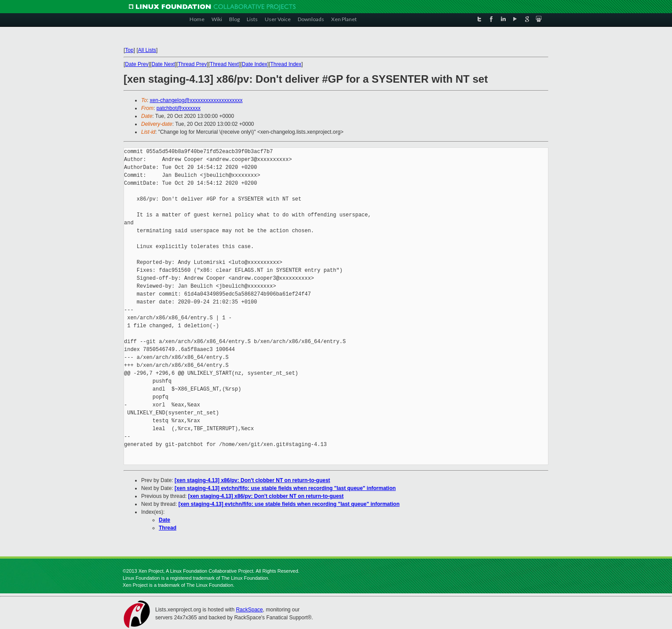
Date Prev (137, 64)
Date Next (163, 64)
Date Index (255, 64)
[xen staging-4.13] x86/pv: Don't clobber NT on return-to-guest (252, 480)
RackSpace (249, 610)
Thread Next (224, 64)
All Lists (147, 50)
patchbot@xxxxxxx (179, 108)
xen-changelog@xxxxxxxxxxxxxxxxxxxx (196, 100)
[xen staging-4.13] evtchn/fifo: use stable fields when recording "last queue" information (285, 488)
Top (129, 50)
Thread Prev (192, 64)
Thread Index (286, 64)
